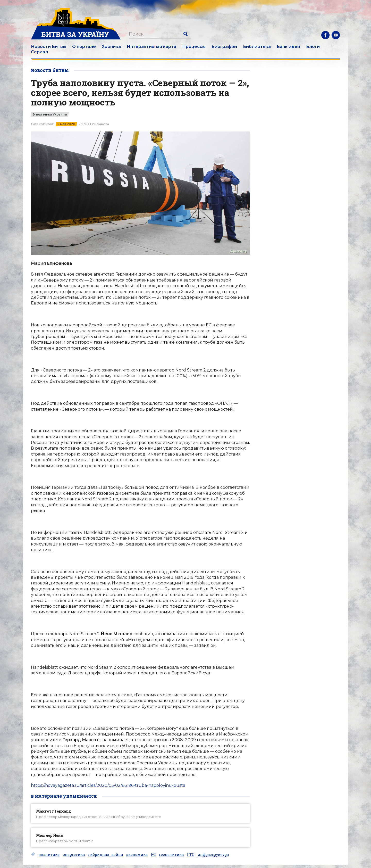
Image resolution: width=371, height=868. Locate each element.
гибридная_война (106, 855)
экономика (137, 855)
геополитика (171, 855)
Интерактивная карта (151, 47)
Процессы (194, 47)
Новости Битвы (49, 47)
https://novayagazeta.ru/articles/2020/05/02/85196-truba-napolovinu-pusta (108, 785)
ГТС (191, 855)
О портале (84, 47)
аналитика (49, 855)
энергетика (74, 855)
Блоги (313, 47)
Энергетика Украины (50, 114)
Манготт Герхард (54, 811)
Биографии (224, 47)
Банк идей (288, 47)
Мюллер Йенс (49, 835)
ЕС (153, 855)
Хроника (111, 47)
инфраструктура (213, 855)
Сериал (39, 52)
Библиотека (257, 47)
